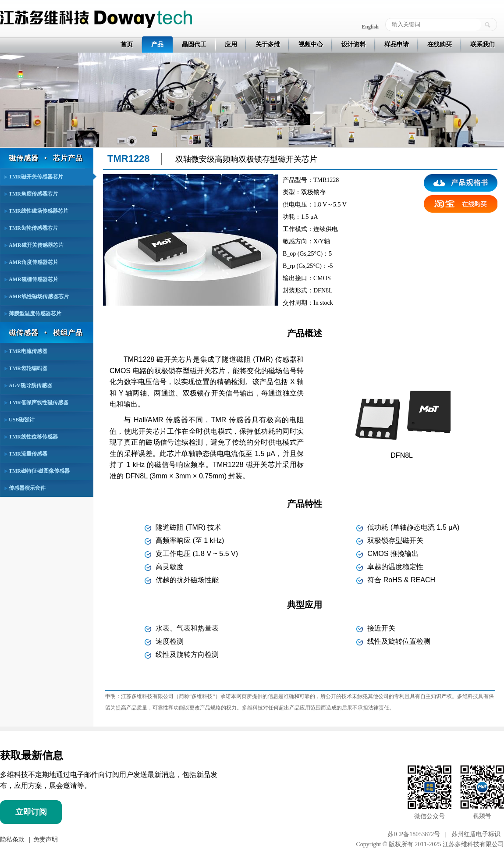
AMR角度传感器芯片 (34, 262)
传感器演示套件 (27, 488)
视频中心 (311, 45)
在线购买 (440, 45)
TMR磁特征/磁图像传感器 (39, 471)
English (370, 27)
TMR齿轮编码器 (28, 368)
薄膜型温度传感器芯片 (35, 314)
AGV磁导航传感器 (30, 385)
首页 (127, 45)
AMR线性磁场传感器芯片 (39, 296)
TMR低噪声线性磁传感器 (39, 403)
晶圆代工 (194, 45)
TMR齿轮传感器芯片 (33, 228)
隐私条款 (12, 839)
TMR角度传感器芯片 (33, 194)
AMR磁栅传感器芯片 (34, 279)
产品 (157, 45)
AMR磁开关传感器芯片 (36, 245)
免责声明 (45, 839)
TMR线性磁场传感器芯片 (39, 211)
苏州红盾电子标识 (476, 834)
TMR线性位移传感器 (33, 437)
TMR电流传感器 (28, 351)
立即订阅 (31, 812)
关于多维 (268, 45)
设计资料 (354, 45)
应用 (231, 45)
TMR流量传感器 (28, 454)
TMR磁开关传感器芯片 (36, 177)
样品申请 (397, 45)
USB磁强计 (22, 420)
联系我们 (483, 45)
